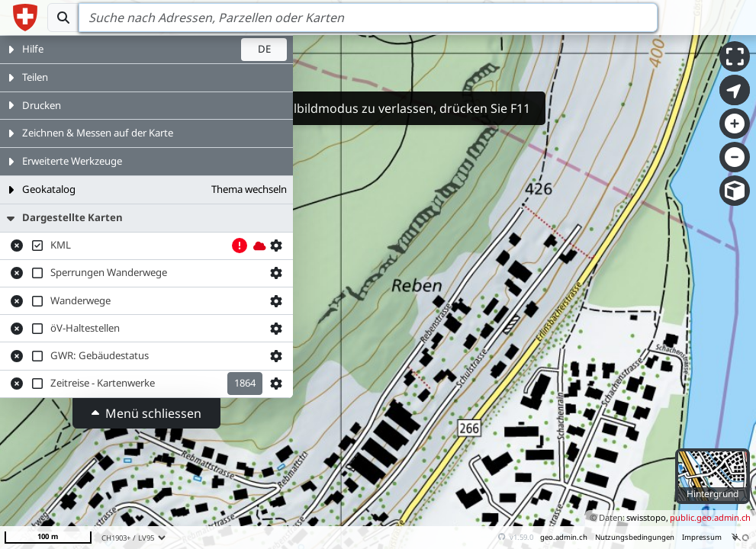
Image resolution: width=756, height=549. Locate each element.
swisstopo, (647, 517)
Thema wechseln (249, 189)
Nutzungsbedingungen (635, 537)
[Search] (368, 18)
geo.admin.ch (564, 537)
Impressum (702, 537)
